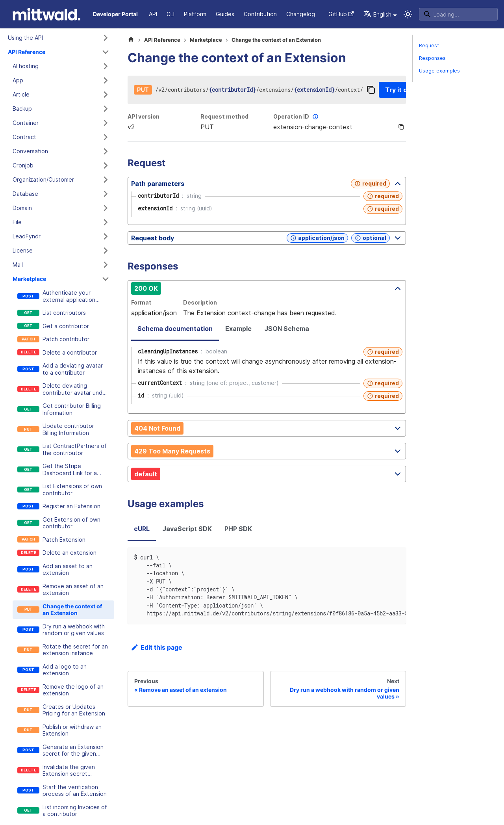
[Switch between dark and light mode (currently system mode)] (408, 14)
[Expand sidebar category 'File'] (106, 222)
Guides (225, 14)
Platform (195, 14)
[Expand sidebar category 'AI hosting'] (106, 66)
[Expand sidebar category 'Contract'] (106, 137)
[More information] (315, 117)
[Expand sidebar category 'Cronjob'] (106, 165)
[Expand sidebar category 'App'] (106, 80)
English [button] (377, 14)
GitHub (341, 14)
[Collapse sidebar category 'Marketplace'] (106, 279)
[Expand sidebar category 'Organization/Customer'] (106, 180)
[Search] (458, 14)
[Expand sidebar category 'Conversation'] (106, 151)
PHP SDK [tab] (238, 529)
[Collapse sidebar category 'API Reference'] (106, 52)
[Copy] (371, 90)
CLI (170, 14)
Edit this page (157, 647)
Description (200, 302)
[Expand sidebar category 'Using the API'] (106, 38)
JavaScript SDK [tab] (187, 529)
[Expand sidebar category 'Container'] (106, 123)
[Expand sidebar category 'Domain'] (106, 208)
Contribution (260, 14)
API (153, 14)
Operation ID (297, 117)
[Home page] (131, 40)
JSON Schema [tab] (287, 329)
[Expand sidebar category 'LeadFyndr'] (106, 236)
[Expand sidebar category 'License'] (106, 251)
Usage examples (439, 71)
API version (144, 116)
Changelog (301, 14)
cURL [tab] (142, 529)
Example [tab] (238, 329)
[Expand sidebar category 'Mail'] (106, 265)
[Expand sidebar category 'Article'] (106, 95)
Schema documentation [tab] (175, 329)
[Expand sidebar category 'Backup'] (106, 109)
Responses (432, 58)
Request (429, 46)
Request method (224, 116)
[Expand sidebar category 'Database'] (106, 194)
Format (141, 302)
